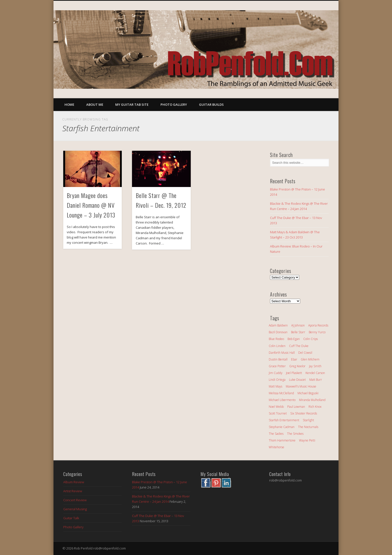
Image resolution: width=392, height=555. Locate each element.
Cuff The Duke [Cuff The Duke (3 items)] (299, 346)
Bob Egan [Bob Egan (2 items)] (294, 339)
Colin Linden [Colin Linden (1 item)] (277, 346)
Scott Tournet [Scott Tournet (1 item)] (278, 413)
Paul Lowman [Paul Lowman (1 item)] (296, 407)
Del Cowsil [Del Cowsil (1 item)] (305, 353)
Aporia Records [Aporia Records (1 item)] (318, 325)
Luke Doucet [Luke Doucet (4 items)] (297, 380)
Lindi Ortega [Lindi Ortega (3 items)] (277, 380)
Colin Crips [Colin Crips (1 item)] (310, 339)
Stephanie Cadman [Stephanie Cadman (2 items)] (282, 427)
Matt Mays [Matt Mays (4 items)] (275, 386)
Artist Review (73, 491)
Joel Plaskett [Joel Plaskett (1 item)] (294, 373)
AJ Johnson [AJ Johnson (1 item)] (298, 325)
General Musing (75, 509)
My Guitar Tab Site (132, 104)
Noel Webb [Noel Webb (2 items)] (276, 407)
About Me (95, 104)
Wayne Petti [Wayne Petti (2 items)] (307, 440)
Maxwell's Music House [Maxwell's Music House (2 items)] (301, 386)
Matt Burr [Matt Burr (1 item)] (316, 380)
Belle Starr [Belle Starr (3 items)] (298, 332)
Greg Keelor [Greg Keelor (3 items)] (297, 366)
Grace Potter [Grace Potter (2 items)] (277, 366)
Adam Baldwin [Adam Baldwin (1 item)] (278, 325)
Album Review (74, 482)
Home (69, 104)
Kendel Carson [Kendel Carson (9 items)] (315, 373)
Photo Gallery (174, 104)
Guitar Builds (211, 104)
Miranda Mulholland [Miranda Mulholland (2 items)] (312, 400)
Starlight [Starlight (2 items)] (308, 420)
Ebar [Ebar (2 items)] (294, 359)
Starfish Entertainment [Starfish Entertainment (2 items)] (284, 420)
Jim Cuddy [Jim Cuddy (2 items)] (276, 373)
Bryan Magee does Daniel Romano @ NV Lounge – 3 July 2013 (91, 205)
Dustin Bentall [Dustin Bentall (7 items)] (278, 359)
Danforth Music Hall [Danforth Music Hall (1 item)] (282, 353)
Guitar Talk (71, 518)
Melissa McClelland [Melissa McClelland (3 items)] (281, 393)
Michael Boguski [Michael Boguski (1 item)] (308, 393)
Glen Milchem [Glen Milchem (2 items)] (310, 359)
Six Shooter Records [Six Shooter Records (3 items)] (304, 413)
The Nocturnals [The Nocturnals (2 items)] (308, 427)
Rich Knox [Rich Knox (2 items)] (315, 407)
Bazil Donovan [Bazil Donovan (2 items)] (278, 332)
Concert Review (75, 500)
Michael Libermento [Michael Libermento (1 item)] (282, 400)
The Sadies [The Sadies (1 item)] (276, 434)
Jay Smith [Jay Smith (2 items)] (315, 366)
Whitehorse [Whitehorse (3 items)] (276, 447)
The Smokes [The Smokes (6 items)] (295, 434)
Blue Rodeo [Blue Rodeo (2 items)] (276, 339)
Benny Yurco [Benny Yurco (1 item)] (317, 332)
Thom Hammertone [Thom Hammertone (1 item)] (282, 440)
